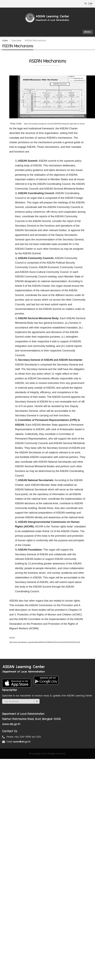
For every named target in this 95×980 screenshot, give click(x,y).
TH (86, 4)
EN (91, 4)
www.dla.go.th (11, 724)
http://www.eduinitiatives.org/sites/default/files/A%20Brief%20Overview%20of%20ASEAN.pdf (45, 642)
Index (5, 40)
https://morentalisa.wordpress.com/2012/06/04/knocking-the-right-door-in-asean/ (54, 124)
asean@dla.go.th (22, 742)
